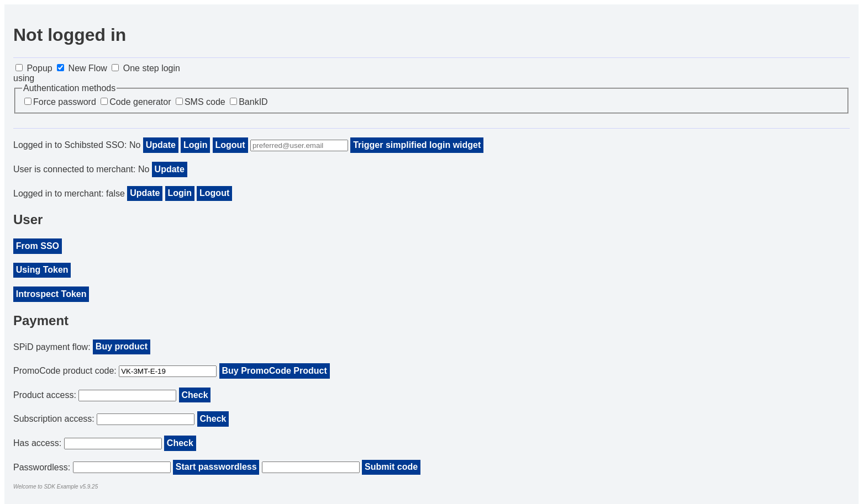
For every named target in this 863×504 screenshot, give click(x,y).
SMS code (201, 102)
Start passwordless (216, 467)
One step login (146, 68)
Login (196, 145)
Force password (60, 102)
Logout (230, 145)
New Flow (82, 68)
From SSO (38, 246)
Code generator (136, 102)
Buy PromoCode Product (274, 371)
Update (161, 145)
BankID (249, 102)
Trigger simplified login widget (417, 145)
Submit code (391, 467)
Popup (34, 68)
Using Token (42, 270)
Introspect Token (51, 294)
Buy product (122, 346)
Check (195, 395)
